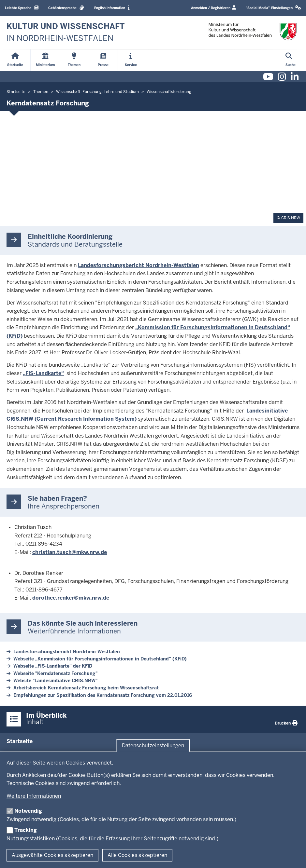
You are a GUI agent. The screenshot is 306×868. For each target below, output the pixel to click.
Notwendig (28, 811)
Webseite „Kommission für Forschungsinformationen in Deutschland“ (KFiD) (100, 659)
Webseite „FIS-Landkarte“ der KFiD (53, 666)
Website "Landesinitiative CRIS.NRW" (55, 681)
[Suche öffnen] (291, 60)
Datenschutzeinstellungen (153, 746)
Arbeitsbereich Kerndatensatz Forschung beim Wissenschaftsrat (86, 688)
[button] (273, 8)
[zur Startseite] (66, 32)
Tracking (26, 830)
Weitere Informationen (34, 796)
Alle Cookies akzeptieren (137, 855)
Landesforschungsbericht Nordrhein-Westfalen (138, 265)
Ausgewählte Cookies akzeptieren (52, 855)
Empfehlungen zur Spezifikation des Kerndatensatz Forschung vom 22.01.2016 (103, 695)
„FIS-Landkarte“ (43, 373)
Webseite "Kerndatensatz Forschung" (55, 673)
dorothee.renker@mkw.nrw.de (71, 598)
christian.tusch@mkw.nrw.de (70, 552)
